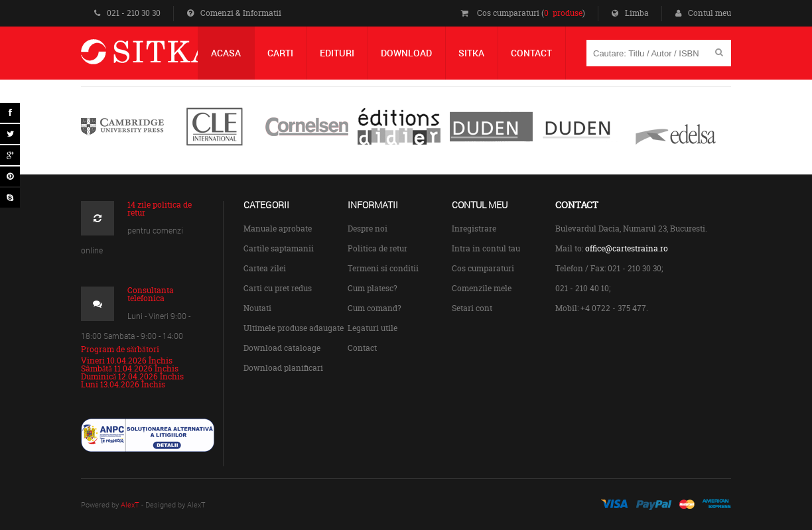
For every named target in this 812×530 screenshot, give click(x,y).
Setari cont (472, 308)
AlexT (130, 504)
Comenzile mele (482, 288)
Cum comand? (374, 308)
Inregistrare (474, 229)
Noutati (257, 308)
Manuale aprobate (278, 229)
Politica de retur (377, 248)
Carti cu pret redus (278, 288)
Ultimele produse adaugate (294, 328)
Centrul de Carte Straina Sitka (166, 57)
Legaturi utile (372, 328)
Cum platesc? (372, 288)
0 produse (563, 13)
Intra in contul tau (486, 248)
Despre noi (368, 229)
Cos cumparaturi (483, 268)
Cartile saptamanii (279, 248)
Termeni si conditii (383, 268)
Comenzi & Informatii (234, 13)
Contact (362, 348)
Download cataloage (282, 348)
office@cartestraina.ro (627, 248)
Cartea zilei (265, 268)
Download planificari (283, 368)
